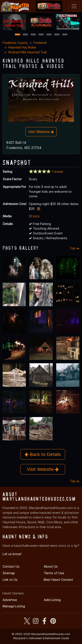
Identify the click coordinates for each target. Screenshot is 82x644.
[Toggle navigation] (74, 6)
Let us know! (12, 554)
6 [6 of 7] (57, 35)
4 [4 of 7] (41, 35)
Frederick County (15, 43)
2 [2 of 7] (25, 35)
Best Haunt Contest (58, 580)
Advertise (10, 600)
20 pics (34, 216)
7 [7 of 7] (65, 35)
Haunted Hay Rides (22, 47)
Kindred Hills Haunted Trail (27, 52)
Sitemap (9, 573)
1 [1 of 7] (17, 35)
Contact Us (11, 566)
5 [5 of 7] (49, 35)
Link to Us (10, 580)
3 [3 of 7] (33, 35)
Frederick (40, 43)
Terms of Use (54, 573)
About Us (51, 566)
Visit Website (41, 132)
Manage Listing (14, 606)
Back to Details (43, 454)
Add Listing (52, 600)
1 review (57, 172)
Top (74, 248)
